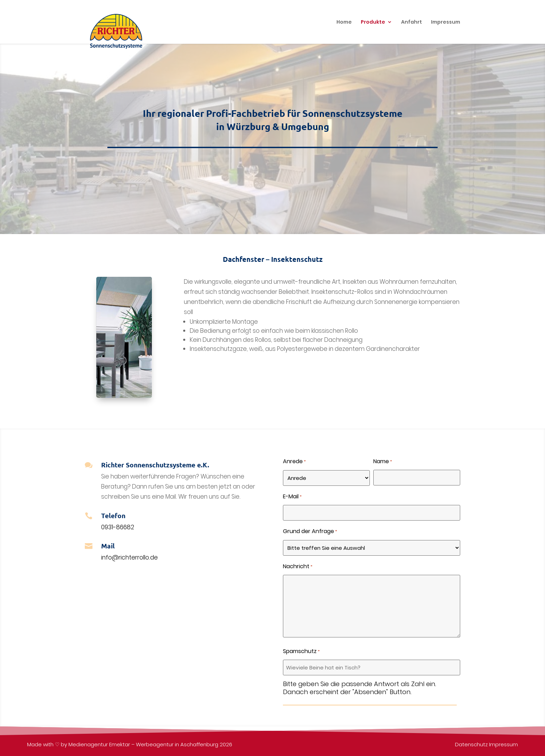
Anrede (294, 462)
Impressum (503, 744)
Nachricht (298, 567)
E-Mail (292, 497)
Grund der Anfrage (310, 532)
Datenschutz (471, 744)
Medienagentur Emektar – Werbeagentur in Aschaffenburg (143, 744)
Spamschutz (301, 652)
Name (383, 462)
